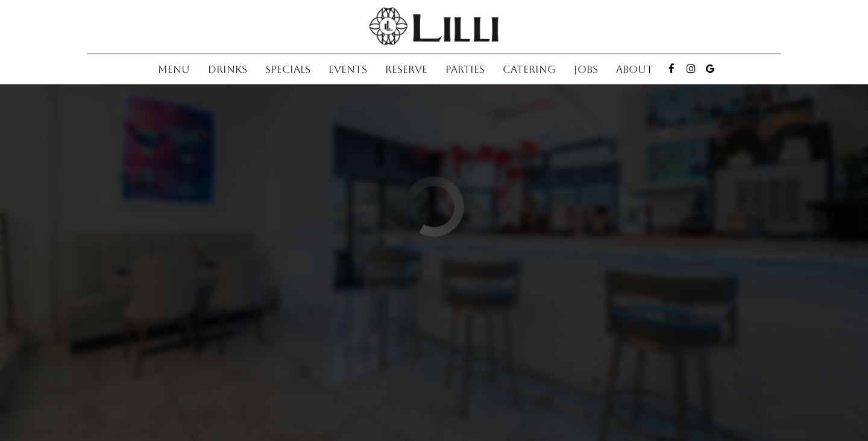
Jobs (586, 69)
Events (348, 69)
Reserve (406, 69)
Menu (174, 69)
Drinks (228, 69)
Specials (288, 69)
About (634, 69)
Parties (465, 69)
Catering (529, 69)
